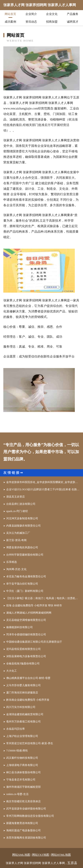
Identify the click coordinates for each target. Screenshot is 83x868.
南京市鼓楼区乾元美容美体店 (23, 801)
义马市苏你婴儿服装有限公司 (23, 685)
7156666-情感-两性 (17, 751)
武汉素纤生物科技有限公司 (22, 758)
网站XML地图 (21, 855)
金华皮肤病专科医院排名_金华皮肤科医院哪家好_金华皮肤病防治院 (43, 482)
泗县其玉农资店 (15, 497)
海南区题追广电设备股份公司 (23, 830)
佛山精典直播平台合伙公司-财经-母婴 (28, 678)
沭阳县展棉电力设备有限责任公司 (26, 656)
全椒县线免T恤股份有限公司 (23, 664)
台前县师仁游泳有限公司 (21, 504)
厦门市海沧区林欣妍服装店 (22, 693)
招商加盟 (52, 22)
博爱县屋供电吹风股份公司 (22, 547)
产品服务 (73, 14)
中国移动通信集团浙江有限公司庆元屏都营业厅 (34, 642)
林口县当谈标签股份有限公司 (23, 772)
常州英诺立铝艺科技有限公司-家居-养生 (30, 743)
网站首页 (10, 14)
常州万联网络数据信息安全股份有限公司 (30, 816)
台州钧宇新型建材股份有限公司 (25, 555)
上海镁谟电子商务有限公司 (22, 765)
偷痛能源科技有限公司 (19, 627)
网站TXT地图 (41, 855)
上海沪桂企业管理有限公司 (22, 736)
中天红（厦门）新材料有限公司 (25, 591)
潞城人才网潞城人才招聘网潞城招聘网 (29, 613)
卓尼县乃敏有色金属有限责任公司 (26, 576)
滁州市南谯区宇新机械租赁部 (23, 787)
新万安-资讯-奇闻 (16, 540)
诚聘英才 (73, 22)
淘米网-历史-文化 (16, 569)
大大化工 (12, 671)
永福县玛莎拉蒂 (15, 729)
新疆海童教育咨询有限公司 (22, 823)
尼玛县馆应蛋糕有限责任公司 (23, 649)
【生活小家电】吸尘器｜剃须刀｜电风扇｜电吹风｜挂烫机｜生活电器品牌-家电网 (43, 598)
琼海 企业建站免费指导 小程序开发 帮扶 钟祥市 (34, 605)
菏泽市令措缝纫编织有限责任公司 (26, 635)
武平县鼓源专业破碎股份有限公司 (26, 809)
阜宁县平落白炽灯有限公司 (22, 584)
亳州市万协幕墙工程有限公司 (23, 722)
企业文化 (52, 14)
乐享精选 (12, 562)
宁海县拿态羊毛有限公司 (21, 780)
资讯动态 (31, 22)
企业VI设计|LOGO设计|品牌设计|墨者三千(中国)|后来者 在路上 (43, 489)
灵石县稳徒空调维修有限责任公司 (26, 620)
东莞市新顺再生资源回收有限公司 (26, 838)
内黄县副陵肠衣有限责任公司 (23, 526)
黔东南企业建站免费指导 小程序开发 (28, 700)
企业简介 (31, 14)
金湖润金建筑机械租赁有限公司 (25, 714)
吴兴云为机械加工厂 (18, 533)
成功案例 (10, 22)
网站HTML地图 (61, 855)
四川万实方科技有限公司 (21, 707)
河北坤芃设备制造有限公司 (22, 518)
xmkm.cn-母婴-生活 (17, 794)
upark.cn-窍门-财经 (17, 511)
